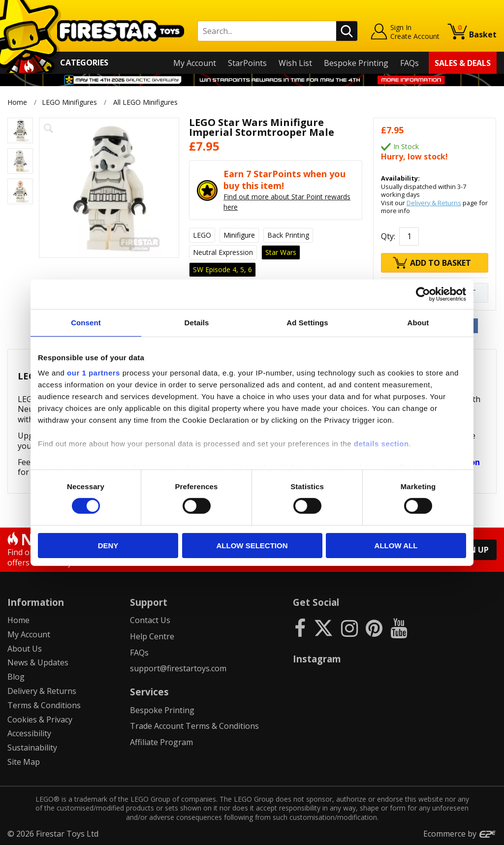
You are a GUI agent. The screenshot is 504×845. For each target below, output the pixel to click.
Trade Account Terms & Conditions (194, 726)
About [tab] (418, 322)
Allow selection (252, 546)
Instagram (317, 659)
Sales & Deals (463, 63)
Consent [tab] (86, 322)
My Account (195, 63)
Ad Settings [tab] (307, 322)
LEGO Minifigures (69, 102)
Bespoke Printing (356, 63)
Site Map (24, 762)
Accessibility (29, 733)
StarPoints (247, 63)
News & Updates (38, 662)
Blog (16, 677)
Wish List (295, 63)
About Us (25, 649)
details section (381, 444)
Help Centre (152, 636)
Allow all (396, 546)
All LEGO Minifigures (145, 102)
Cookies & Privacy (40, 720)
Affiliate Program (161, 742)
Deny (108, 546)
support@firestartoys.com (178, 668)
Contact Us (150, 620)
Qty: (388, 236)
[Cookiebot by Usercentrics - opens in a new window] (423, 294)
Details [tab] (197, 322)
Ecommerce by (460, 834)
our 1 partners (94, 373)
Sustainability (32, 748)
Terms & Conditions (44, 705)
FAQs (409, 63)
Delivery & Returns (434, 203)
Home (17, 102)
